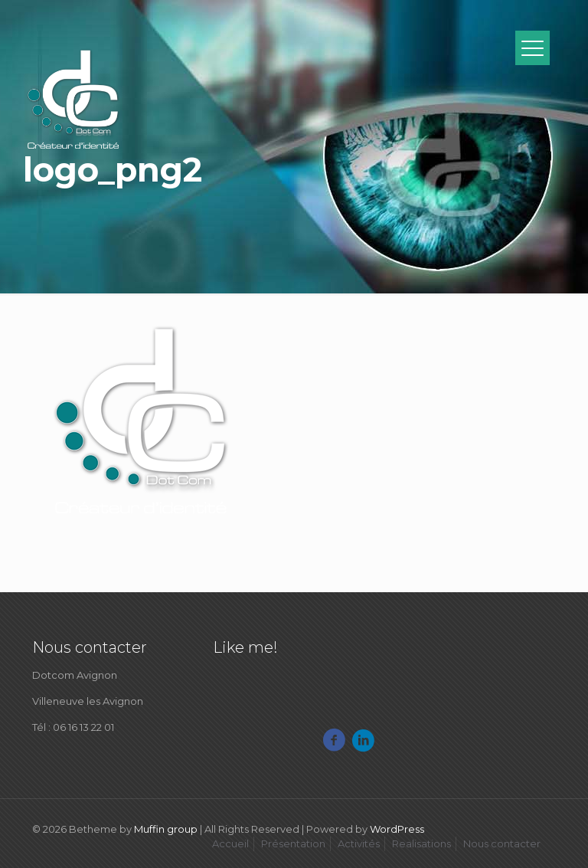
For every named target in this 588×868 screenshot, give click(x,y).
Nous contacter (502, 843)
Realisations (421, 843)
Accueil (230, 843)
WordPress (397, 829)
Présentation (293, 843)
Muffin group (166, 829)
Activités (359, 843)
